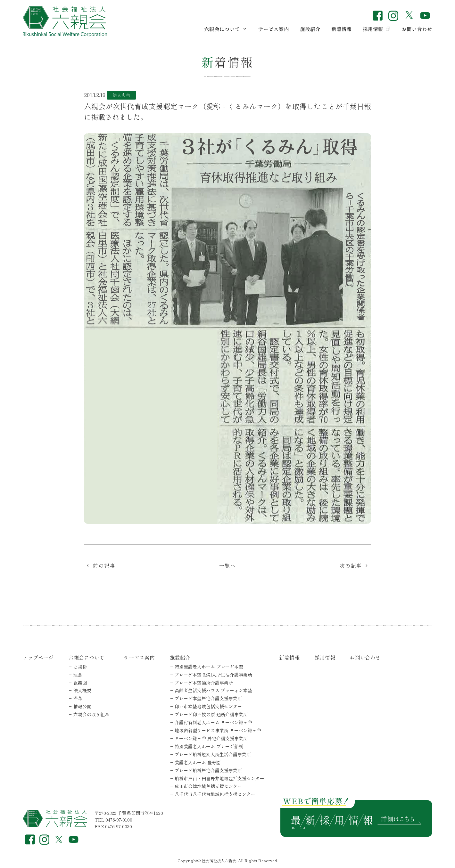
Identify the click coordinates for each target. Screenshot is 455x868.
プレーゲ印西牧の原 (211, 714)
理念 (78, 675)
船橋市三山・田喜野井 (219, 778)
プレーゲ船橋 (208, 770)
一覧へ (228, 566)
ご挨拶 (80, 667)
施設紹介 (310, 29)
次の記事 (351, 566)
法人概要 (82, 690)
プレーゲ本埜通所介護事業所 (204, 683)
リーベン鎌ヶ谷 (211, 738)
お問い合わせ (417, 29)
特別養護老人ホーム (209, 667)
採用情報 (377, 29)
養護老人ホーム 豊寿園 (198, 762)
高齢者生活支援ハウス (213, 690)
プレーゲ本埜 (213, 675)
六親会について (226, 29)
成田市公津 (208, 786)
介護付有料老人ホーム (213, 722)
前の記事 (104, 566)
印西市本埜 (208, 706)
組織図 (80, 683)
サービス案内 (274, 29)
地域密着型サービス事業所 (218, 730)
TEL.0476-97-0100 (113, 820)
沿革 (78, 698)
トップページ (38, 657)
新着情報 (342, 29)
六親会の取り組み (91, 714)
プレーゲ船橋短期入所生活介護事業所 (213, 754)
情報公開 (82, 706)
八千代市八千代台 (215, 794)
